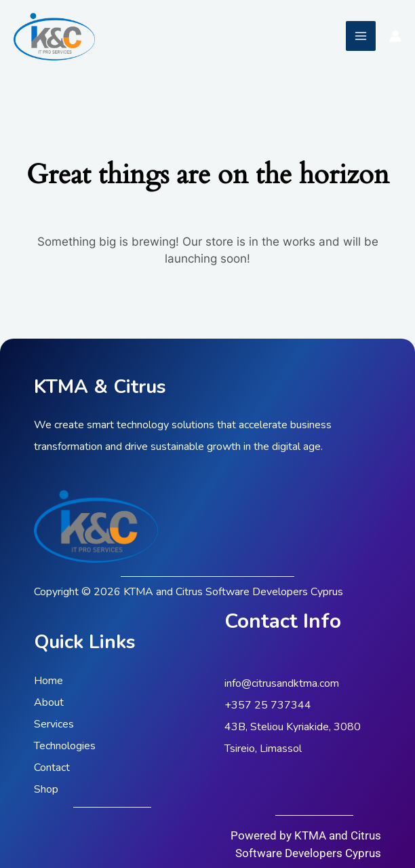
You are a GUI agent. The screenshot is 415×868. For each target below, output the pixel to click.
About (49, 702)
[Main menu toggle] (361, 36)
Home (48, 681)
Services (54, 724)
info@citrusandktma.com (282, 683)
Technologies (65, 746)
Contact (52, 768)
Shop (46, 789)
